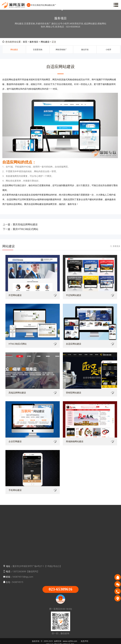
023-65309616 (61, 589)
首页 (25, 42)
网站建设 (45, 42)
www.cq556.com (70, 641)
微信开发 (85, 50)
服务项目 (34, 42)
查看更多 (116, 246)
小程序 (108, 50)
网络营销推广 (61, 50)
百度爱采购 (38, 50)
